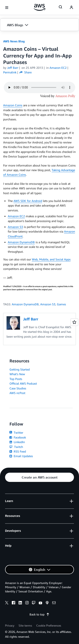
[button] (39, 25)
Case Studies (18, 388)
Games (61, 304)
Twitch (16, 447)
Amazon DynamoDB (21, 242)
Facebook (18, 437)
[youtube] (40, 603)
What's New (17, 374)
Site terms (25, 625)
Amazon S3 (15, 227)
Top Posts (16, 379)
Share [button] (26, 72)
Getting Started (20, 369)
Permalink (10, 72)
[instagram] (27, 603)
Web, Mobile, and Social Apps (51, 259)
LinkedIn (17, 442)
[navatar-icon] (71, 8)
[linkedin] (20, 603)
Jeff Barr (13, 68)
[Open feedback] (74, 322)
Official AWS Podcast (23, 383)
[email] (54, 603)
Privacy (10, 625)
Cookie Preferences (49, 625)
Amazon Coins (13, 105)
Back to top (39, 614)
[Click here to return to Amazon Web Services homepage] (39, 7)
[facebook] (13, 603)
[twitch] (34, 603)
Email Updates (21, 456)
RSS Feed (18, 451)
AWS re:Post (17, 393)
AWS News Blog (14, 41)
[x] (7, 603)
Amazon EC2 (16, 216)
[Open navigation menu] (7, 8)
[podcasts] (47, 603)
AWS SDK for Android (28, 201)
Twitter (16, 433)
